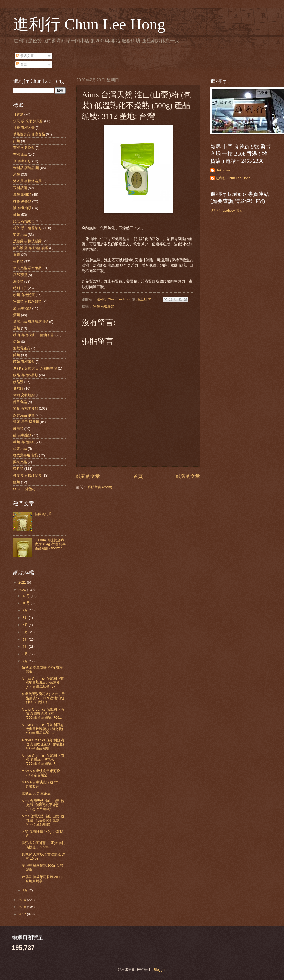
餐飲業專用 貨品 (26, 455)
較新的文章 (88, 476)
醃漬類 (18, 429)
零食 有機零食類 (26, 408)
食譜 (17, 255)
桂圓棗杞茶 (43, 514)
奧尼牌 (18, 388)
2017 (23, 914)
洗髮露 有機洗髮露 (27, 241)
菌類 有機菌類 (24, 362)
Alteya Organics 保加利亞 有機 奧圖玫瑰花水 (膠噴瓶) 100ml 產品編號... (43, 744)
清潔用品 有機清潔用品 (31, 322)
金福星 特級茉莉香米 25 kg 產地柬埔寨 (42, 879)
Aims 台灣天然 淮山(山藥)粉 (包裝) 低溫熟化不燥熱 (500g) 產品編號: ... (43, 805)
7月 (26, 625)
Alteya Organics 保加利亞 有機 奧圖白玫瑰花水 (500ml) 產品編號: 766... (43, 713)
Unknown (223, 170)
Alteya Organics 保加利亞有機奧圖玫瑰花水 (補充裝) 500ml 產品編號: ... (42, 729)
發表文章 (25, 56)
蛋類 (17, 328)
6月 (26, 632)
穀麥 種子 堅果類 (26, 422)
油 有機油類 (22, 208)
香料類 (18, 261)
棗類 (17, 342)
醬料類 (18, 469)
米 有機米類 (22, 161)
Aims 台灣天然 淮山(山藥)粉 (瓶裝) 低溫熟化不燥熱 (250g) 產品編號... (43, 820)
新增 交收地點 (24, 395)
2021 (23, 582)
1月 (26, 890)
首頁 (138, 476)
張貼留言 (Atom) (100, 487)
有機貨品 (20, 154)
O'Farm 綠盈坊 (24, 489)
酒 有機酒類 (22, 308)
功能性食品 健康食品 (29, 134)
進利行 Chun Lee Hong (89, 24)
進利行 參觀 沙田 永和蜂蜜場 (35, 368)
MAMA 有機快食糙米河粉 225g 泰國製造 (41, 773)
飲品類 (18, 382)
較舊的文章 (188, 476)
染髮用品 (20, 235)
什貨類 (18, 114)
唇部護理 (20, 275)
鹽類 (17, 482)
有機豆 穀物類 (24, 148)
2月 (26, 661)
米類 (17, 174)
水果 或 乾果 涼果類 (28, 121)
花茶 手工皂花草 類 (28, 228)
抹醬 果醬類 (22, 201)
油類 (17, 215)
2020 (23, 590)
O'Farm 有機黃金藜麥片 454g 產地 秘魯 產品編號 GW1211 (50, 544)
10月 (26, 603)
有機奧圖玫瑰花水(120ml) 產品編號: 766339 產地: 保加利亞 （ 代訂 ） (44, 698)
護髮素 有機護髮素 (27, 475)
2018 (23, 907)
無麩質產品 (22, 348)
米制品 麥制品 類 (26, 168)
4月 (26, 647)
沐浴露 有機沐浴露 (27, 181)
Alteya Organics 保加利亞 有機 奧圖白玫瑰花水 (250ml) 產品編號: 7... (43, 760)
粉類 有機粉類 (104, 306)
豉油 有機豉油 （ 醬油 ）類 (34, 335)
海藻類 (18, 281)
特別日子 (20, 288)
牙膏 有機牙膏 (24, 128)
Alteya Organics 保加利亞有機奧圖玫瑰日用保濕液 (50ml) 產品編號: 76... (42, 683)
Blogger (160, 970)
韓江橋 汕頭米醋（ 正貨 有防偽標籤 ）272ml (44, 845)
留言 (22, 64)
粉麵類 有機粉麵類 (27, 301)
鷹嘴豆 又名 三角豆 (36, 793)
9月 (26, 610)
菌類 (17, 355)
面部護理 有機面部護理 (31, 248)
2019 (23, 900)
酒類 (17, 315)
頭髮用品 (20, 449)
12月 (26, 596)
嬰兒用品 (20, 462)
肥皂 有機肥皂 (24, 221)
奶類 (17, 141)
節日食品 (20, 402)
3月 (26, 654)
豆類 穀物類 (22, 194)
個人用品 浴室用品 (27, 268)
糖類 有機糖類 (24, 442)
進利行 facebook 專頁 (227, 210)
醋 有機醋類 (22, 435)
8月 (26, 618)
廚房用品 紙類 (24, 415)
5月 (26, 639)
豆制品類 (20, 188)
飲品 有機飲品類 (26, 375)
